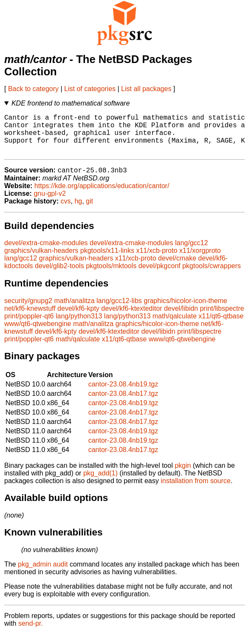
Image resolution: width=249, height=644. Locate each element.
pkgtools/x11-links (107, 260)
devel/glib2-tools (59, 276)
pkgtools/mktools (111, 276)
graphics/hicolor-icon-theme (185, 311)
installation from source (196, 491)
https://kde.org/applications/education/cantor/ (102, 196)
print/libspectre (222, 318)
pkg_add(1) (100, 483)
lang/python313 (79, 326)
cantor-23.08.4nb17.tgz (123, 403)
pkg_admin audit (43, 574)
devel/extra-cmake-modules (46, 253)
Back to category (33, 89)
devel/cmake (177, 268)
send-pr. (31, 633)
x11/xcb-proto (157, 260)
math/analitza (74, 311)
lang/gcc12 (191, 253)
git (89, 211)
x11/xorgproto (200, 260)
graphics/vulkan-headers (41, 260)
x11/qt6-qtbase (221, 326)
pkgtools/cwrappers (212, 276)
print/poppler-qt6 (29, 326)
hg (78, 211)
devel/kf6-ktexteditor (132, 318)
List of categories (90, 89)
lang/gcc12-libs (119, 311)
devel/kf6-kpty (78, 318)
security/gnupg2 (28, 311)
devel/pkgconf (160, 276)
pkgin (183, 475)
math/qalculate (175, 326)
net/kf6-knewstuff (30, 318)
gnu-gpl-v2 (50, 203)
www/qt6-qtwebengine (38, 333)
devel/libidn (181, 318)
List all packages (146, 89)
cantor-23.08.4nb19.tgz (123, 394)
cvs (66, 211)
